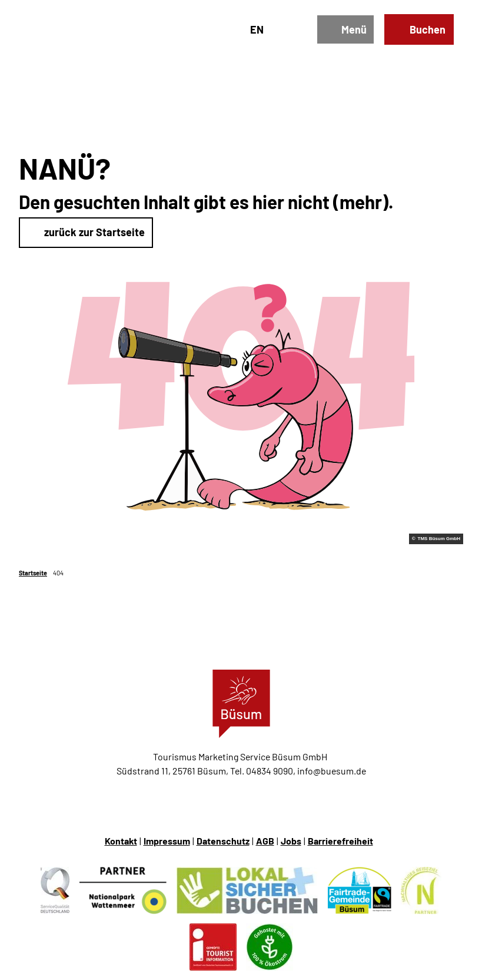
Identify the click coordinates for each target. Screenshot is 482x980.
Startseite (33, 573)
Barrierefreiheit (340, 841)
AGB (265, 841)
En (257, 29)
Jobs (291, 841)
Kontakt (121, 841)
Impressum (167, 841)
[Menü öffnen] (345, 30)
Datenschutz (223, 841)
